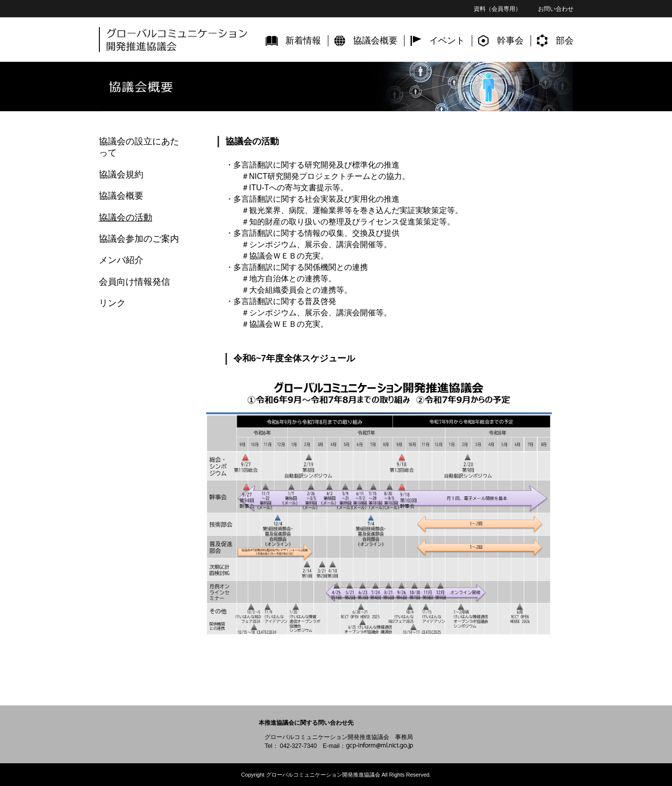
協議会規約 (121, 175)
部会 (565, 41)
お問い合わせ (556, 9)
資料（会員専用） (497, 9)
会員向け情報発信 (134, 282)
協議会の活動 (126, 218)
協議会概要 (375, 41)
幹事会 (510, 41)
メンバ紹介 (121, 260)
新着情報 (303, 41)
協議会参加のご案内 (139, 239)
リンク (112, 303)
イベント (447, 41)
